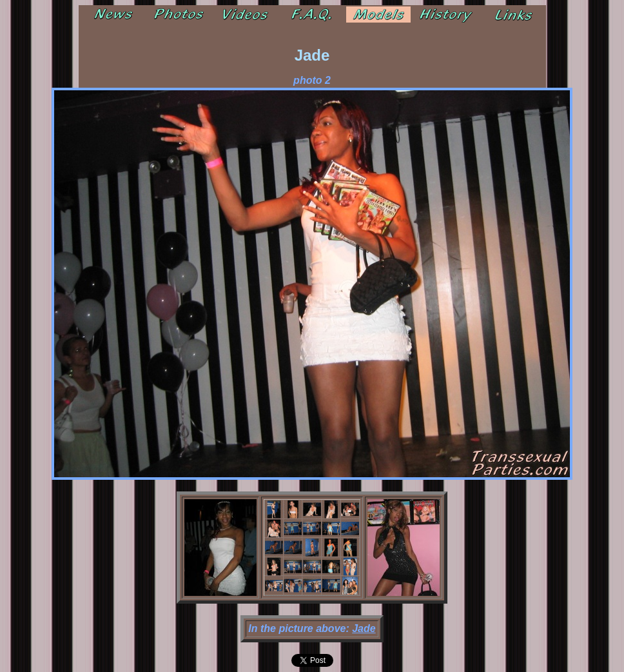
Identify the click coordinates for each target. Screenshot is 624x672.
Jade (364, 628)
